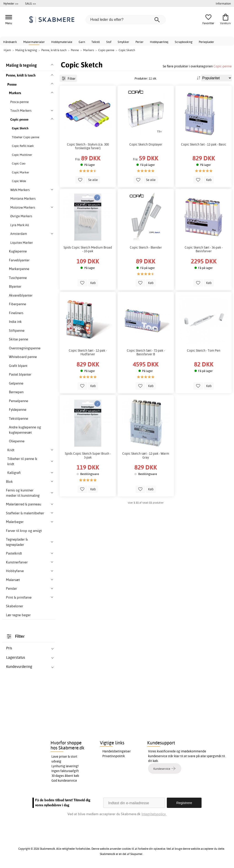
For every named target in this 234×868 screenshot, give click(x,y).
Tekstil (96, 42)
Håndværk (10, 42)
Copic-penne (223, 66)
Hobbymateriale (62, 42)
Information (223, 3)
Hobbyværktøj (159, 42)
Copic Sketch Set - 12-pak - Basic (204, 144)
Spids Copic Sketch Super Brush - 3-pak (88, 455)
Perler (140, 42)
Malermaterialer (34, 42)
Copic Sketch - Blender (146, 247)
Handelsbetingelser (117, 751)
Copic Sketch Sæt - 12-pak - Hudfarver (88, 352)
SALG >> (31, 3)
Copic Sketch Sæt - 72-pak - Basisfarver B (146, 352)
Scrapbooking (184, 42)
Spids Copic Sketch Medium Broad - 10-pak (88, 249)
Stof (109, 42)
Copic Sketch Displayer (146, 144)
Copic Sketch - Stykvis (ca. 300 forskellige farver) (88, 146)
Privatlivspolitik (114, 756)
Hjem (7, 50)
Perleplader (206, 42)
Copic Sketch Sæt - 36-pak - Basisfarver (204, 249)
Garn (82, 42)
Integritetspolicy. (154, 814)
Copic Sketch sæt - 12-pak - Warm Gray (146, 455)
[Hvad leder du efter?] (126, 20)
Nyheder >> (11, 3)
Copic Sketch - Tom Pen (204, 350)
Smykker (123, 42)
